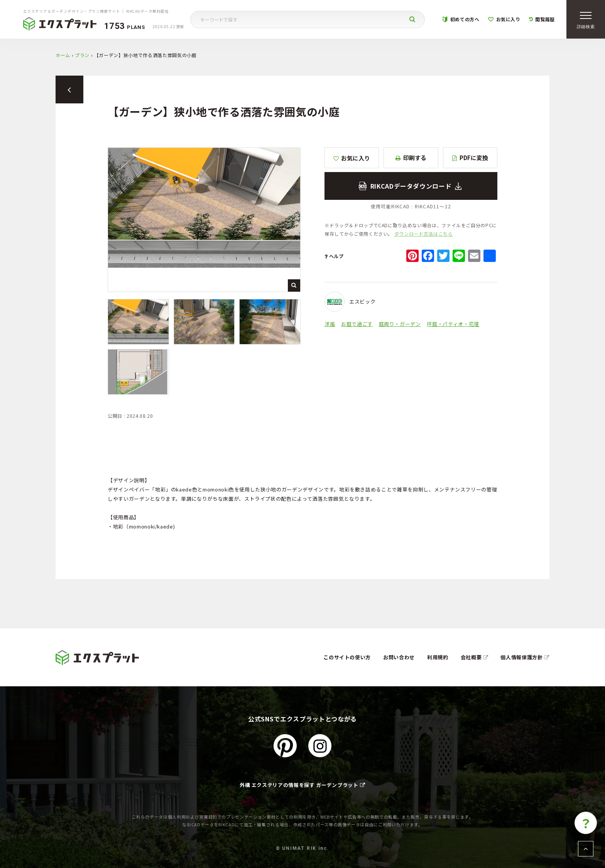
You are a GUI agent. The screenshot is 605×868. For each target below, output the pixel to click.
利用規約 (438, 657)
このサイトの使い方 (347, 657)
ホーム (63, 55)
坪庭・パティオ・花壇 (453, 324)
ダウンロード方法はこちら (424, 234)
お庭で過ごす (357, 324)
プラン (82, 55)
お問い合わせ (399, 657)
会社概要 (475, 657)
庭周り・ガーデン (400, 324)
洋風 (330, 324)
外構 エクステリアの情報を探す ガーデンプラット (302, 785)
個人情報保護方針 (525, 657)
